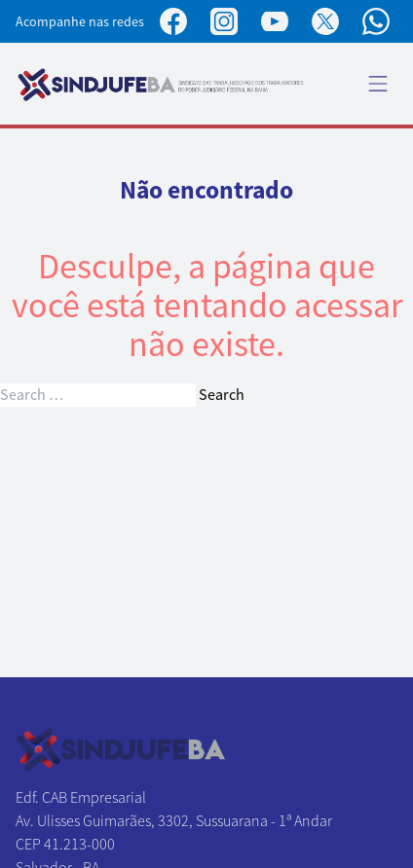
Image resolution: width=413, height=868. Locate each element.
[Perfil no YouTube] (275, 21)
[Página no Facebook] (173, 21)
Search (222, 395)
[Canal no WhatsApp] (376, 21)
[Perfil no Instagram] (224, 21)
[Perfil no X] (325, 21)
